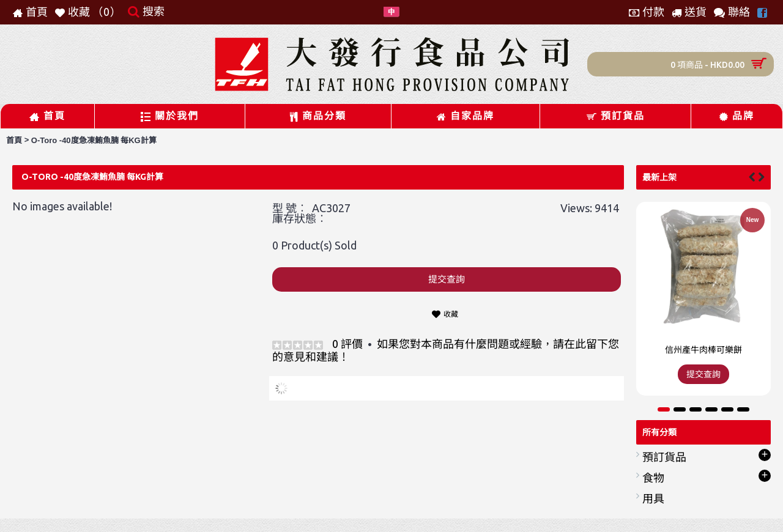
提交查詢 (447, 279)
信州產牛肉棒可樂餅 (703, 350)
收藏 (451, 314)
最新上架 (659, 177)
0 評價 (347, 344)
